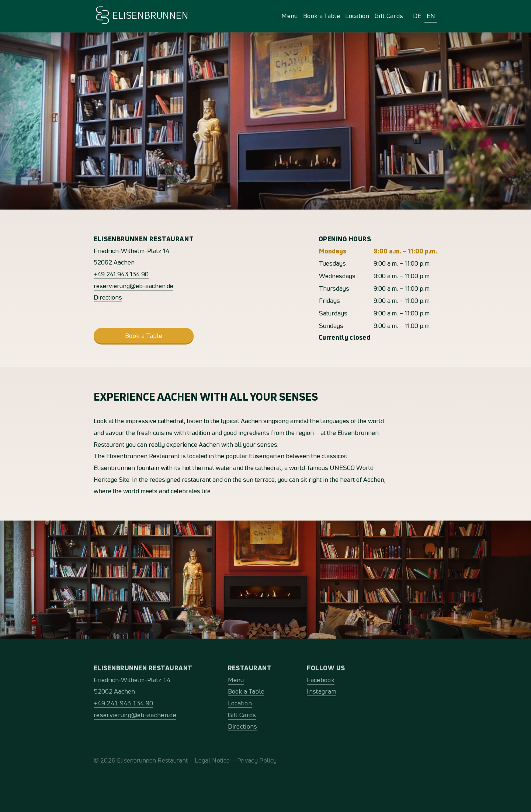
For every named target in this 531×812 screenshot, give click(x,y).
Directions (108, 297)
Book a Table (322, 16)
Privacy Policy (257, 760)
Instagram (322, 691)
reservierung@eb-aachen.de (133, 286)
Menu (289, 16)
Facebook (321, 680)
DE (417, 16)
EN (431, 16)
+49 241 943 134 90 (121, 274)
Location (357, 16)
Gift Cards (389, 16)
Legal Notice (212, 760)
